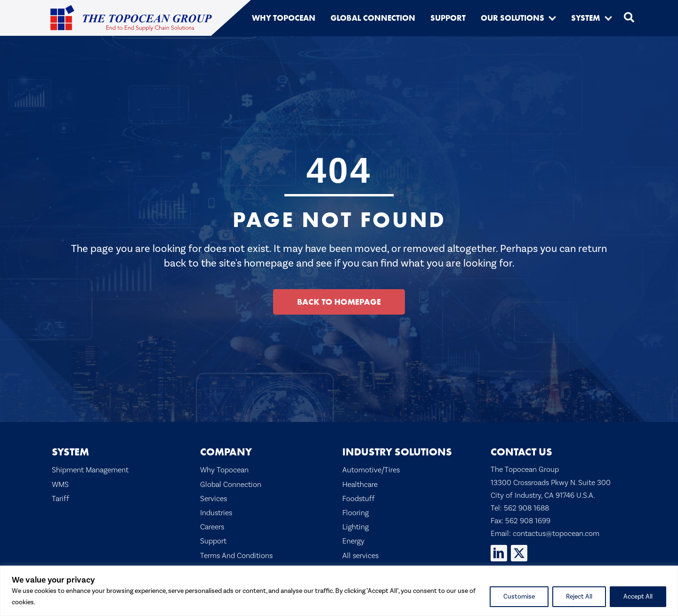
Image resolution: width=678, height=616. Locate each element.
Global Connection (231, 484)
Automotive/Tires (371, 470)
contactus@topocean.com (556, 533)
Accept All (638, 596)
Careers (212, 527)
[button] (552, 18)
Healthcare (360, 484)
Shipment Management (90, 470)
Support (213, 541)
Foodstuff (359, 498)
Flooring (355, 513)
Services (214, 498)
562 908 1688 (526, 508)
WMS (60, 484)
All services (360, 555)
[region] (339, 591)
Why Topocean (224, 470)
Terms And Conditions (236, 555)
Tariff (61, 498)
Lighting (355, 527)
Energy (353, 541)
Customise (519, 596)
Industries (216, 513)
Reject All (579, 596)
